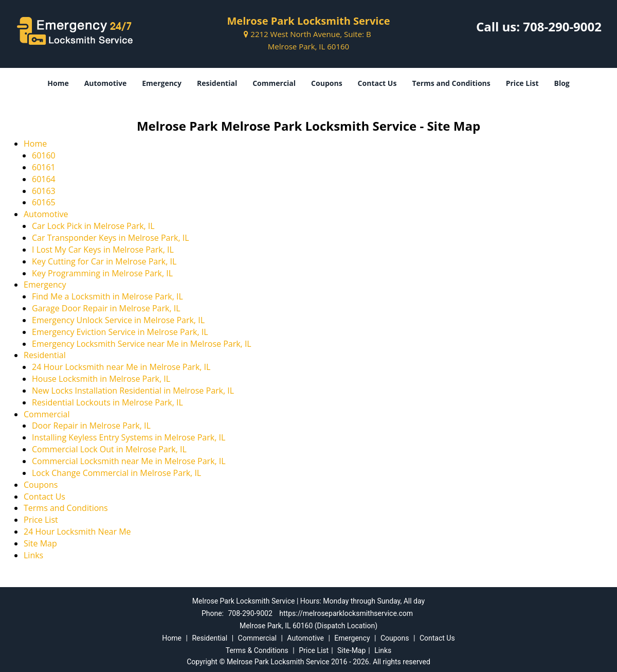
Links (33, 555)
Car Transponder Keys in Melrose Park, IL (111, 238)
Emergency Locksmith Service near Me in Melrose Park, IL (142, 344)
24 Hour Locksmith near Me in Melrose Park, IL (121, 367)
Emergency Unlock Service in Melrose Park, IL (118, 320)
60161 (44, 167)
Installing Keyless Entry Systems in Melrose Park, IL (129, 437)
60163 (44, 191)
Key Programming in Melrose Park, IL (102, 273)
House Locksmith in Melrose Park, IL (101, 379)
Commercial (274, 83)
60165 (44, 202)
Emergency (162, 83)
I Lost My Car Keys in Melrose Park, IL (103, 250)
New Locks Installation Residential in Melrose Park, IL (133, 391)
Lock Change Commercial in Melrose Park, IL (116, 473)
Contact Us (377, 83)
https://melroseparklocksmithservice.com (346, 613)
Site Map (40, 543)
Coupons (326, 83)
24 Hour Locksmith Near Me (77, 532)
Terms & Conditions (257, 650)
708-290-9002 (562, 26)
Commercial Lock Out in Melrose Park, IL (109, 449)
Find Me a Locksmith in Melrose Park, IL (107, 296)
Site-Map (351, 650)
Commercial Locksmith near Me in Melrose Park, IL (129, 461)
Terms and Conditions (451, 83)
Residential (217, 83)
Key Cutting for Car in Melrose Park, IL (104, 261)
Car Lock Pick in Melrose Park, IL (93, 226)
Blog (561, 83)
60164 (44, 179)
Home (58, 83)
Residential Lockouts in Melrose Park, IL (107, 402)
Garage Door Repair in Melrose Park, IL (106, 308)
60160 (44, 155)
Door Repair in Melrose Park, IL (91, 426)
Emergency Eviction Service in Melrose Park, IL (120, 332)
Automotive (106, 83)
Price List (522, 83)
